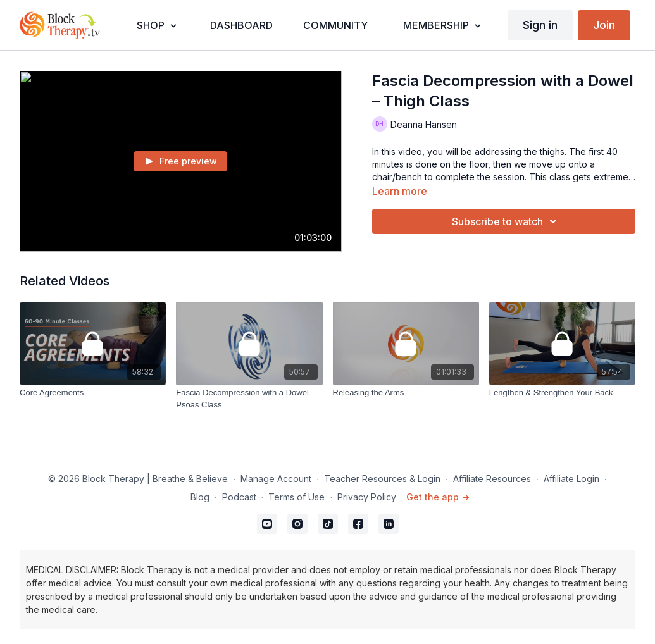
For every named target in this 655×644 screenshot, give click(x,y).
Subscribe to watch (506, 221)
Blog (200, 497)
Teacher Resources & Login (382, 479)
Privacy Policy (367, 497)
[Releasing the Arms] (406, 393)
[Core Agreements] (93, 393)
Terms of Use (296, 497)
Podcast (239, 497)
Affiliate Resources (492, 479)
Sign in (540, 25)
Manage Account (276, 479)
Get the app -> (438, 497)
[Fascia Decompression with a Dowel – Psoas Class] (249, 399)
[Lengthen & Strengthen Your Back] (562, 393)
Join (604, 25)
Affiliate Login (571, 479)
